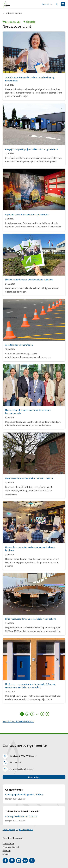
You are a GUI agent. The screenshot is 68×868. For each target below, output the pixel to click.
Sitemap (7, 851)
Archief (6, 854)
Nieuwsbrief (8, 844)
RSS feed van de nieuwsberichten (18, 722)
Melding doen (34, 777)
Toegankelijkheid (11, 847)
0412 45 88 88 (16, 763)
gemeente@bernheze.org (22, 769)
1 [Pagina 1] (22, 714)
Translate (29, 22)
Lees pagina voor (12, 22)
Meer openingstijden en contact (18, 830)
